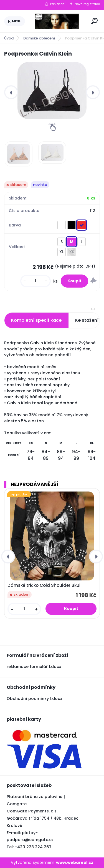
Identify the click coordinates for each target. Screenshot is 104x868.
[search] (94, 21)
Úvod (9, 38)
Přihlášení (58, 4)
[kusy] (35, 281)
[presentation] (11, 92)
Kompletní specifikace (36, 320)
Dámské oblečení (39, 38)
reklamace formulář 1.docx (34, 667)
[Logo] (57, 21)
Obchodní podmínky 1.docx (34, 699)
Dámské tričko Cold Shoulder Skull (45, 585)
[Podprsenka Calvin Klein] (52, 91)
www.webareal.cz (75, 862)
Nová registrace (87, 4)
